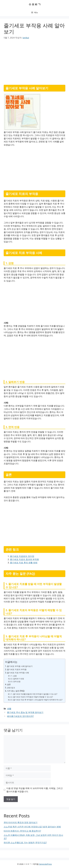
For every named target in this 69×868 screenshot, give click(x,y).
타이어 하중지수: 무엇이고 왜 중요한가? (22, 831)
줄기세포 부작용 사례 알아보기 (20, 666)
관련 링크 (11, 688)
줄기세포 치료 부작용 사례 (18, 673)
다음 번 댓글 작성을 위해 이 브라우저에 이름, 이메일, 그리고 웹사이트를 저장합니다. (35, 790)
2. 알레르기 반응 (18, 679)
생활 (9, 709)
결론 (9, 684)
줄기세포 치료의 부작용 (17, 669)
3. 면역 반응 (16, 681)
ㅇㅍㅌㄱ (35, 4)
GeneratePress (45, 864)
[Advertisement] (34, 61)
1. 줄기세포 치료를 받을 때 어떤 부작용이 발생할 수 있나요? (34, 694)
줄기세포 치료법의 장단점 (22, 556)
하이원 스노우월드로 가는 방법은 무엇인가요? (25, 843)
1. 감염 (14, 676)
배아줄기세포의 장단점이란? (20, 716)
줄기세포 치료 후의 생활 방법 (24, 563)
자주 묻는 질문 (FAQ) (16, 691)
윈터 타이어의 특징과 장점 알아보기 (21, 822)
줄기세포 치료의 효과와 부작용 (24, 559)
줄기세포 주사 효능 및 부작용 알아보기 (25, 712)
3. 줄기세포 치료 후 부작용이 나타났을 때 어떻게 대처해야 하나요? (37, 700)
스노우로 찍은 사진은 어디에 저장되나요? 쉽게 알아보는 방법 (32, 827)
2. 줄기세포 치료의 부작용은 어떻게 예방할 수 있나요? (32, 697)
